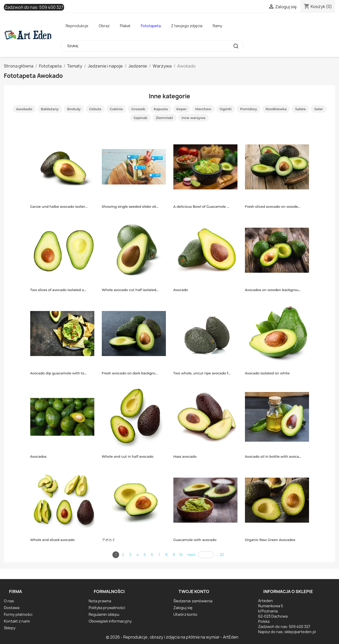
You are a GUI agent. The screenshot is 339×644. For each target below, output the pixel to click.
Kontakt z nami (17, 621)
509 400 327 (51, 7)
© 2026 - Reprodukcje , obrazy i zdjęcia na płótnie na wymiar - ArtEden (172, 637)
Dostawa (12, 608)
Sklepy (10, 628)
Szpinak (140, 118)
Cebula (95, 109)
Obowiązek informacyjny (110, 621)
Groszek (138, 109)
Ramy (217, 26)
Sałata (300, 109)
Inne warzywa (194, 118)
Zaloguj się (183, 608)
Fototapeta (151, 26)
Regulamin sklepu (104, 614)
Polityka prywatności (107, 608)
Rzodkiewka (276, 109)
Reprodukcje (77, 26)
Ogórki (226, 109)
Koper (182, 109)
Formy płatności (18, 614)
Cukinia (116, 109)
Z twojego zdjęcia (187, 26)
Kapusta (161, 109)
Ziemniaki (164, 118)
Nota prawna (100, 601)
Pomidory (248, 109)
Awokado (24, 109)
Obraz (104, 26)
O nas (9, 601)
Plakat (125, 26)
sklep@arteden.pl (300, 632)
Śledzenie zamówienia (193, 601)
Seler (319, 109)
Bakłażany (50, 109)
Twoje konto (194, 591)
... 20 (220, 555)
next (191, 555)
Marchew (203, 109)
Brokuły (74, 109)
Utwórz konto (185, 614)
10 (181, 555)
